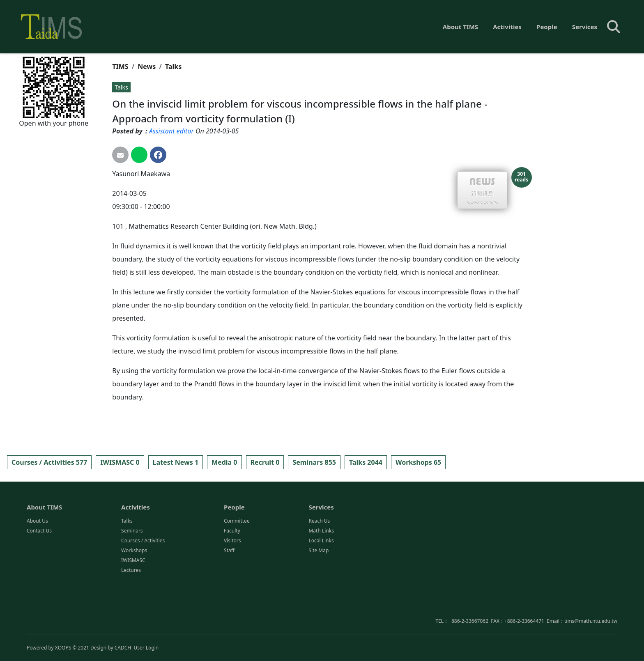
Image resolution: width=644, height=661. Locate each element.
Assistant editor (171, 131)
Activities (507, 27)
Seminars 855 (314, 462)
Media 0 (224, 462)
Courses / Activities (143, 581)
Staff (229, 591)
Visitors (232, 581)
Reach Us (319, 561)
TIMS (120, 67)
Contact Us (39, 571)
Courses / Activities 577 (49, 462)
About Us (37, 561)
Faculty (232, 571)
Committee (237, 561)
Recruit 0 (265, 462)
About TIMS (460, 27)
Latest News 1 (176, 462)
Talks (173, 67)
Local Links (321, 581)
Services (585, 27)
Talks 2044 (366, 462)
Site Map (319, 591)
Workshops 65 (418, 462)
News (147, 67)
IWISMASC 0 (120, 462)
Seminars (132, 571)
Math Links (321, 571)
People (547, 27)
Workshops (134, 591)
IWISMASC (133, 601)
